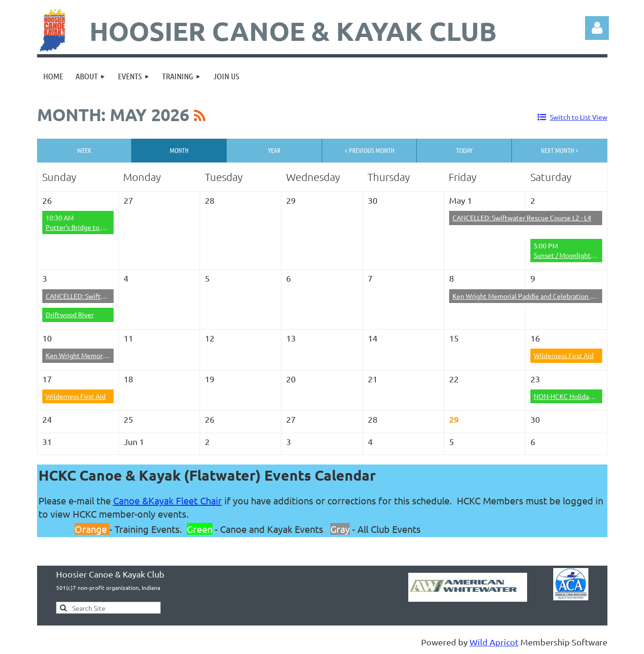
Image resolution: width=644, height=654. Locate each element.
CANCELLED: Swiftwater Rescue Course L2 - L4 (522, 218)
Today (464, 150)
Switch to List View (579, 117)
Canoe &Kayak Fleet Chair (168, 500)
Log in (597, 28)
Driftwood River (70, 314)
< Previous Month (370, 150)
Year (274, 150)
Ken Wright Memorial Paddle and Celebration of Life (531, 296)
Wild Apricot (494, 642)
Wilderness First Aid (564, 355)
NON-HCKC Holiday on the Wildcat (586, 396)
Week (84, 150)
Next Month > (560, 150)
